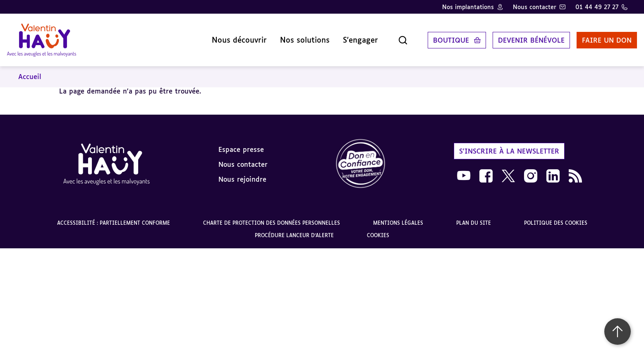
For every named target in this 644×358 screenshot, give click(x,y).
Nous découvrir (230, 37)
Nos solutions (295, 37)
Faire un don (597, 37)
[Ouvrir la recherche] (393, 37)
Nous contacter (535, 7)
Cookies (378, 229)
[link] (361, 158)
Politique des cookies (556, 217)
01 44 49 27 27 (597, 7)
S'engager (351, 37)
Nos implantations (468, 7)
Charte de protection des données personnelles (272, 217)
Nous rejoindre (242, 173)
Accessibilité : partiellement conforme (114, 217)
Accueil (30, 70)
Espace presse (241, 143)
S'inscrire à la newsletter (509, 144)
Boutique (442, 37)
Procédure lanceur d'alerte (294, 229)
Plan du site (474, 217)
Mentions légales (398, 217)
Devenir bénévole (522, 37)
